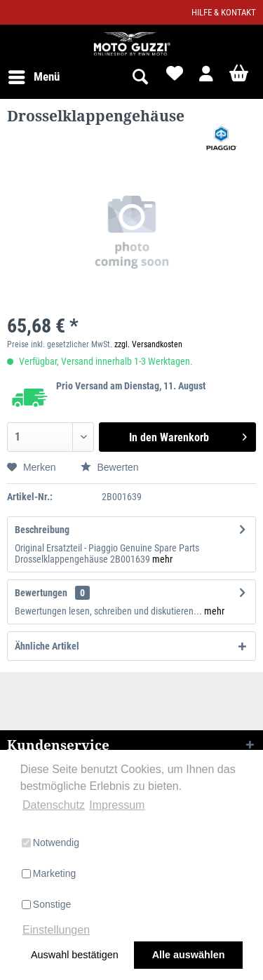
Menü (34, 75)
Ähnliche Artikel (47, 646)
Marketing (49, 873)
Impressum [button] (117, 805)
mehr (162, 559)
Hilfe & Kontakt (224, 12)
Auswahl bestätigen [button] (75, 955)
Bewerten (110, 467)
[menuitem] (33, 77)
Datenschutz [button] (54, 805)
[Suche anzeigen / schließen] (140, 77)
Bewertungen (41, 593)
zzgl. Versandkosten (148, 344)
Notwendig (50, 843)
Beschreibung (42, 530)
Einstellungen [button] (56, 930)
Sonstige (46, 904)
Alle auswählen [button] (189, 955)
